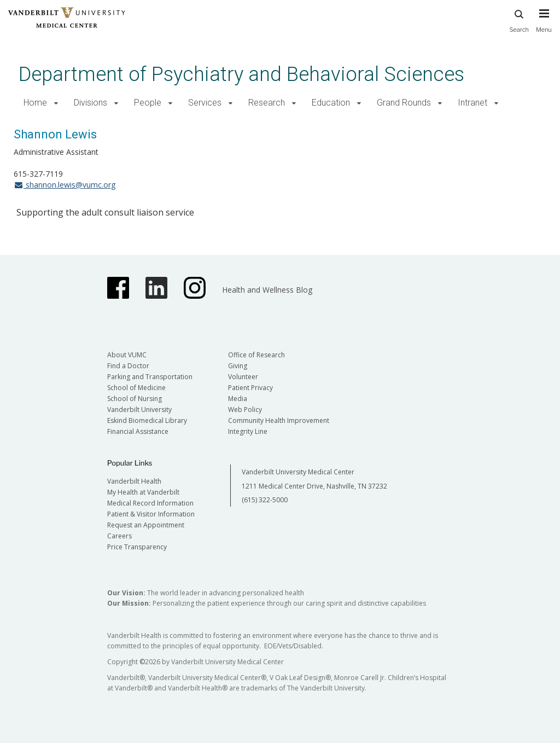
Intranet (472, 103)
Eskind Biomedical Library (147, 420)
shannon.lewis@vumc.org (65, 185)
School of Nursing (135, 399)
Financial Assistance (138, 431)
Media (238, 399)
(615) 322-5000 (265, 500)
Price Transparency (137, 547)
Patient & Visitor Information (151, 514)
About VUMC (127, 355)
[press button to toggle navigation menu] (544, 26)
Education (331, 103)
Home (35, 103)
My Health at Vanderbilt (143, 492)
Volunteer (243, 377)
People (148, 103)
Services (205, 103)
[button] (56, 103)
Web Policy (245, 410)
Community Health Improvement (279, 420)
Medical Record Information (150, 503)
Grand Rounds (404, 103)
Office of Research (256, 355)
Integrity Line (248, 431)
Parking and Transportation (150, 377)
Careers (119, 536)
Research (267, 103)
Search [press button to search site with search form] (519, 19)
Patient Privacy (250, 388)
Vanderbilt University (139, 410)
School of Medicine (136, 388)
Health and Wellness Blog (267, 290)
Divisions (91, 103)
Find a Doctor (128, 366)
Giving (238, 366)
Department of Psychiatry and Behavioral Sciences (241, 74)
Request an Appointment (146, 525)
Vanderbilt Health (134, 481)
